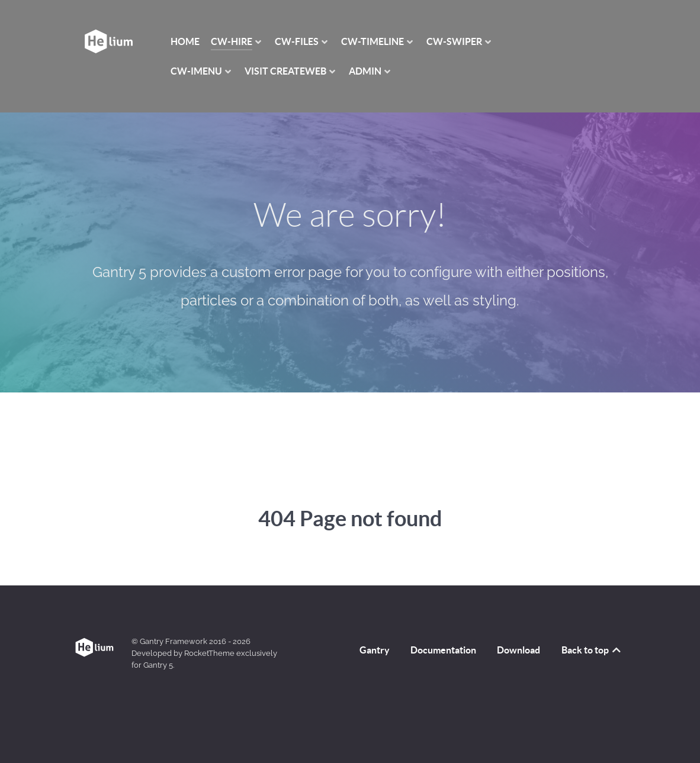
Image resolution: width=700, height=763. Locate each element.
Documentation (443, 650)
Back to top (592, 650)
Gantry (375, 650)
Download (518, 650)
